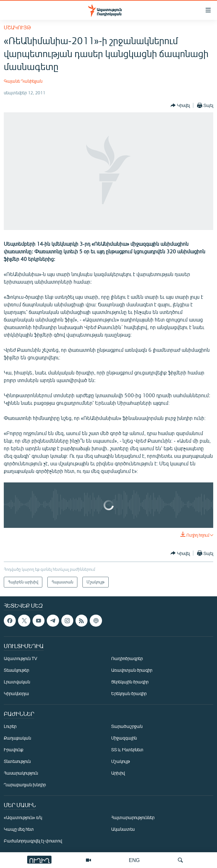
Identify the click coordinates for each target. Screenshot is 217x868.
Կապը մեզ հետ (19, 829)
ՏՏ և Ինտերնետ (127, 750)
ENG (134, 860)
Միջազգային (124, 738)
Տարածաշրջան (127, 726)
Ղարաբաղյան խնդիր (25, 785)
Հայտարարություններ (133, 817)
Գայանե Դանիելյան (23, 81)
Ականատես (123, 829)
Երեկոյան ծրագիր (129, 693)
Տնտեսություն (17, 761)
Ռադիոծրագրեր (127, 658)
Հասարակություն (21, 773)
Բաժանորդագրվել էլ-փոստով (33, 841)
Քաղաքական (17, 738)
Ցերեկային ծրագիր (130, 682)
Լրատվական (17, 682)
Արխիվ (118, 773)
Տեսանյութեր (16, 670)
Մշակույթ (17, 27)
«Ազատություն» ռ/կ (23, 817)
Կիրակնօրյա (16, 693)
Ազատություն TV (21, 658)
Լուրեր (10, 726)
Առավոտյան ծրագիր (132, 670)
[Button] (180, 105)
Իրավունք (14, 750)
